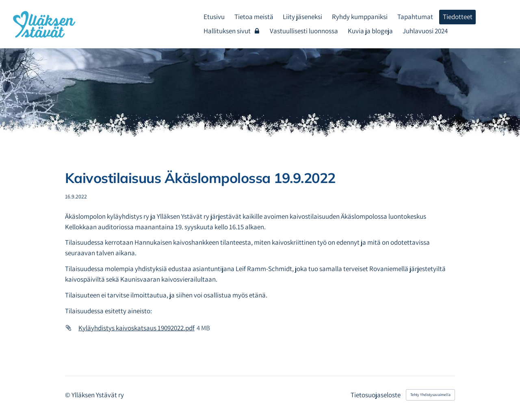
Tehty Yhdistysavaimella (430, 395)
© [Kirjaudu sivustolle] (68, 395)
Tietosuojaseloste (376, 395)
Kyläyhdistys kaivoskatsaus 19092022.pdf (136, 328)
